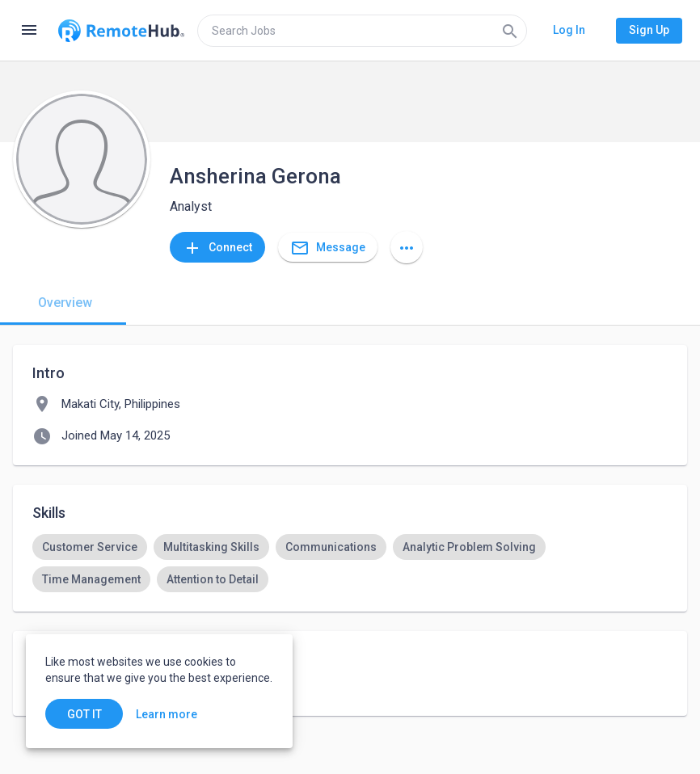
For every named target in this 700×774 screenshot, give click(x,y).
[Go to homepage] (121, 31)
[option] (90, 547)
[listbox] (350, 563)
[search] (362, 31)
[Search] (510, 31)
